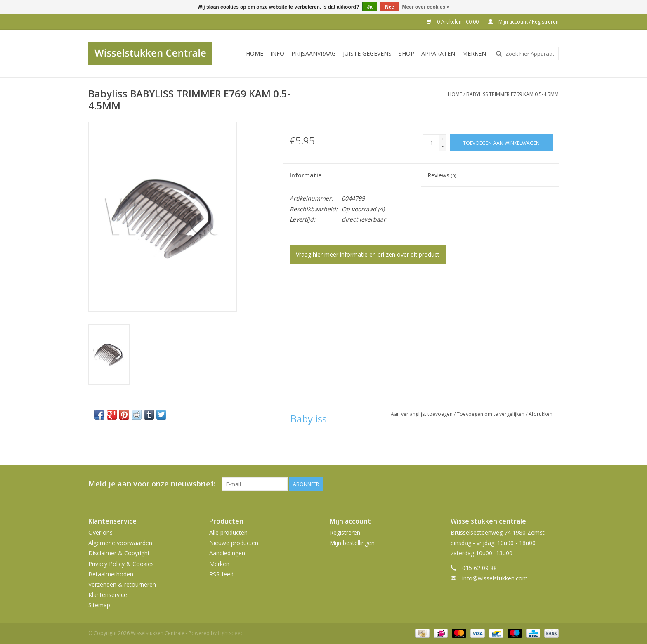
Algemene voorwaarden (120, 543)
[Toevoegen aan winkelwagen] (501, 143)
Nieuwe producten (234, 543)
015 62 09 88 (479, 568)
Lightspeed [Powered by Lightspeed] (231, 633)
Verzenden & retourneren (122, 584)
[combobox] (526, 54)
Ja (370, 7)
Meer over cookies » (426, 7)
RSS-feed (221, 574)
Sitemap (99, 605)
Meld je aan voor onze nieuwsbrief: (152, 484)
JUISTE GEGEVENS (367, 53)
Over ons (100, 532)
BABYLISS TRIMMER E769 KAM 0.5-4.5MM (512, 94)
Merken (474, 53)
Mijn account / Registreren (523, 22)
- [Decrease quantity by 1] (443, 146)
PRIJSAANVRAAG (314, 53)
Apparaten (438, 53)
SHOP (406, 53)
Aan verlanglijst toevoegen (422, 414)
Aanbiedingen (227, 553)
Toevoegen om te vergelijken (491, 414)
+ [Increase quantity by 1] (443, 139)
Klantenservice (108, 595)
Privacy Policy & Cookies (121, 564)
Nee (390, 7)
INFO (277, 53)
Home (255, 53)
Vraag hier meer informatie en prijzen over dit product (368, 254)
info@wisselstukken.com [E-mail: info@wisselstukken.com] (495, 578)
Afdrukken (541, 414)
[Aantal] (431, 143)
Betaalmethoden (111, 574)
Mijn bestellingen (352, 543)
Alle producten (228, 532)
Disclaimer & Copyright (119, 553)
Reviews (442, 175)
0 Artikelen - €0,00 (453, 22)
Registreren (345, 532)
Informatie (306, 175)
